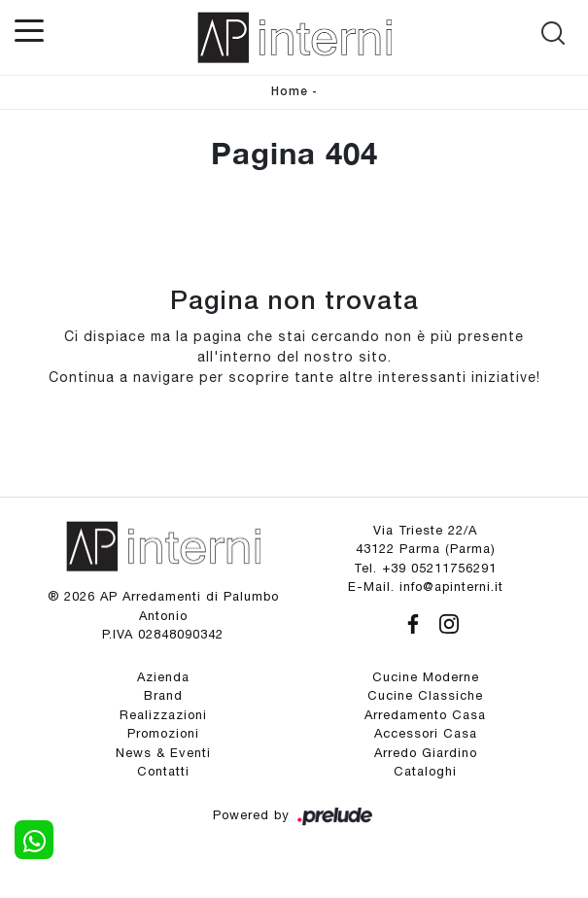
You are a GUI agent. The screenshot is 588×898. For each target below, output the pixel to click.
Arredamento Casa (425, 715)
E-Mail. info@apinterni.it (426, 587)
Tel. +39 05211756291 (425, 568)
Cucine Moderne (426, 677)
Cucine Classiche (425, 695)
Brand (163, 695)
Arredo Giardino (426, 753)
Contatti (163, 771)
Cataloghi (425, 771)
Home (290, 92)
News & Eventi (163, 753)
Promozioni (163, 733)
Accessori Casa (426, 733)
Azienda (163, 677)
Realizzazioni (163, 715)
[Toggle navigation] (29, 29)
